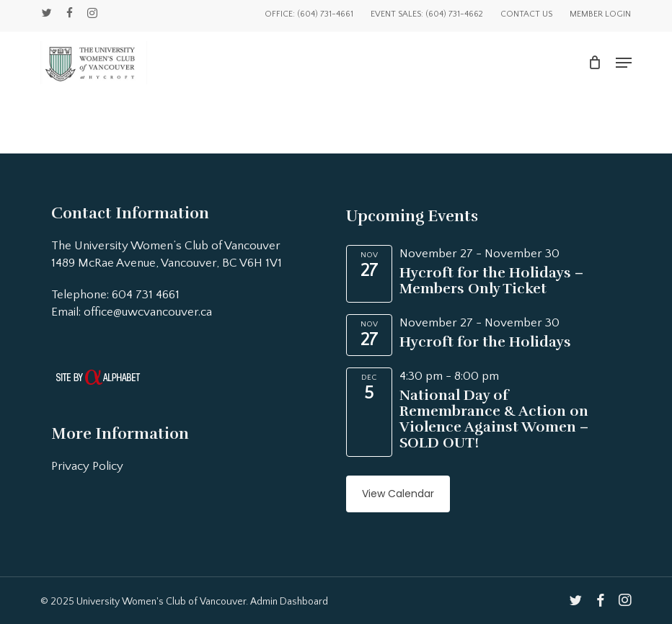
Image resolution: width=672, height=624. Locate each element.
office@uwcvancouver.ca (148, 312)
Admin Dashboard (289, 602)
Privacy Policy (87, 466)
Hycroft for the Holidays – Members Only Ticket (491, 281)
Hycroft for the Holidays (485, 342)
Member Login (600, 14)
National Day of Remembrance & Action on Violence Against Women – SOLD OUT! (494, 419)
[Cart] (594, 63)
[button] (624, 63)
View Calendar (398, 494)
